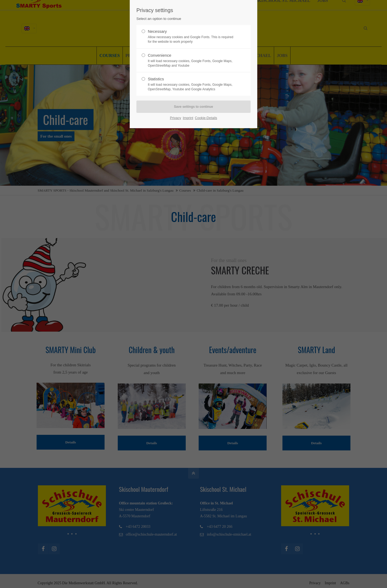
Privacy (175, 118)
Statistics (191, 84)
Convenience (191, 60)
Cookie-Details (206, 118)
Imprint (188, 118)
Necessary (191, 37)
